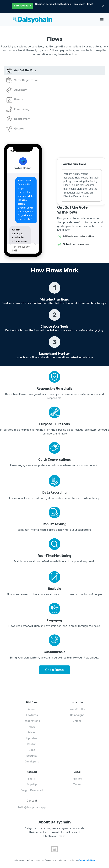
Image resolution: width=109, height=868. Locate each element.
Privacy (77, 779)
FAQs (32, 727)
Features (32, 715)
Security (32, 756)
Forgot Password (32, 790)
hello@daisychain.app (32, 807)
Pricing (32, 733)
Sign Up (32, 784)
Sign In (32, 779)
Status (32, 744)
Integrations (32, 721)
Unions (77, 721)
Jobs (32, 750)
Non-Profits (77, 709)
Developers (32, 762)
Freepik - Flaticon (86, 860)
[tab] (54, 71)
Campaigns (77, 715)
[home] (49, 19)
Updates (32, 738)
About (32, 709)
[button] (102, 19)
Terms (77, 784)
